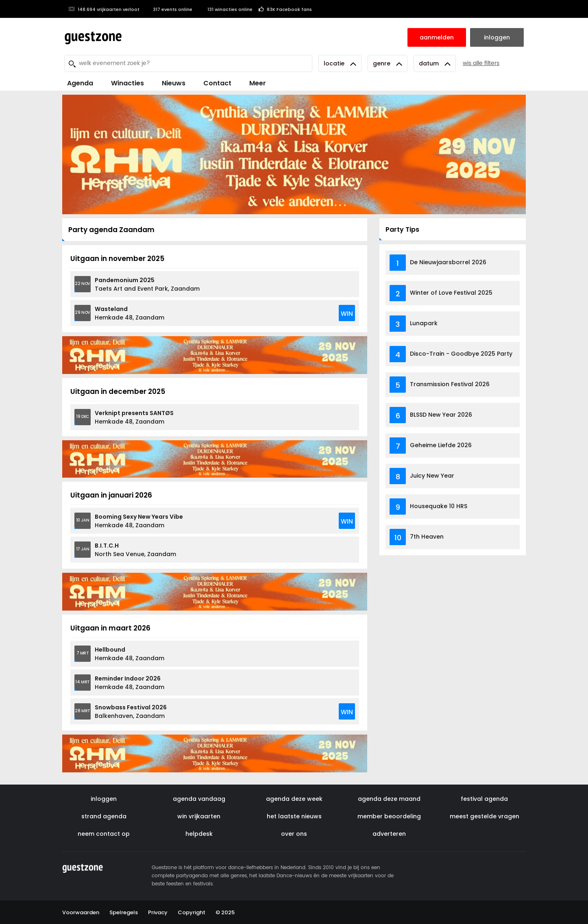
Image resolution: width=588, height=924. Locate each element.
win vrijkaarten (199, 816)
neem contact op (104, 834)
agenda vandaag (199, 799)
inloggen (104, 799)
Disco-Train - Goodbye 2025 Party (461, 354)
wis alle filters (481, 63)
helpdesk (199, 834)
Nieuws (174, 83)
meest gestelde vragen (485, 816)
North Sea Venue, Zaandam (135, 550)
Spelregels (124, 912)
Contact (217, 83)
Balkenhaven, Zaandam (131, 712)
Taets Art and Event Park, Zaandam (147, 284)
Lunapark (424, 323)
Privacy (158, 912)
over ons (294, 834)
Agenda (80, 83)
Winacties (127, 83)
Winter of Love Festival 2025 (451, 293)
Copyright (192, 912)
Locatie (340, 63)
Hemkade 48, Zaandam (130, 313)
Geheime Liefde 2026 (441, 445)
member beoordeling (389, 816)
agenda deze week (294, 799)
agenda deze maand (389, 799)
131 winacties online (225, 9)
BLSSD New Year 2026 (441, 415)
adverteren (389, 834)
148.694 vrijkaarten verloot (104, 9)
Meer (258, 83)
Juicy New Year (432, 476)
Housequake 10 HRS (439, 506)
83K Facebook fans (285, 9)
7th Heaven (427, 537)
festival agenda (484, 799)
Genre (388, 63)
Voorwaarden (81, 912)
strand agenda (104, 816)
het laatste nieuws (294, 816)
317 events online (169, 9)
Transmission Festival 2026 (450, 384)
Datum (435, 63)
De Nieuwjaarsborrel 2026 (448, 262)
